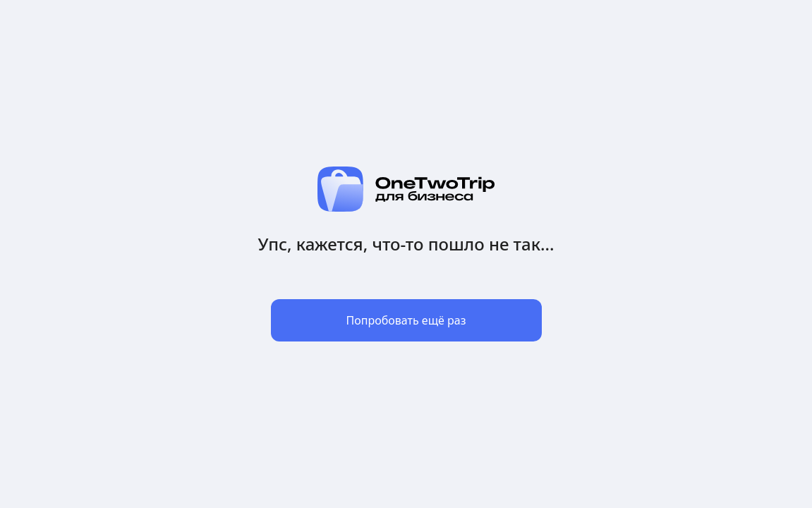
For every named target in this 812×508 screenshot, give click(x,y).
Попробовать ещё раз (406, 320)
